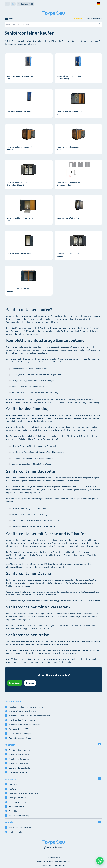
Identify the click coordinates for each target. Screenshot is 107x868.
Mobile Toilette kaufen (19, 759)
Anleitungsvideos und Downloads (23, 793)
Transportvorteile (16, 807)
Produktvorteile (16, 811)
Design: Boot (46, 865)
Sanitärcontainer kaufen (19, 750)
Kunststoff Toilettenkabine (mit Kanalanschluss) (30, 716)
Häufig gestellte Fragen (19, 798)
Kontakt (30, 683)
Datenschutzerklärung (62, 861)
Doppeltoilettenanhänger (20, 738)
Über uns (13, 784)
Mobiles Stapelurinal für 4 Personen (25, 724)
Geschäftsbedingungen (45, 861)
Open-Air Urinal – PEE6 (19, 729)
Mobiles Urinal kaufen (18, 772)
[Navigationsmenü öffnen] (9, 19)
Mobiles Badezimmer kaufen (21, 754)
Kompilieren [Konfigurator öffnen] (15, 683)
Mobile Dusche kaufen (19, 763)
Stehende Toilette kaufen (20, 768)
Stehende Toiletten (17, 802)
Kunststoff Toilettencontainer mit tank (26, 707)
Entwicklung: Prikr (59, 865)
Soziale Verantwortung (19, 815)
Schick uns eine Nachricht (20, 827)
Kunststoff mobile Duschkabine (23, 711)
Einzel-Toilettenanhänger (20, 733)
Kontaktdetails (15, 832)
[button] (100, 861)
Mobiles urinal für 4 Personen (22, 720)
